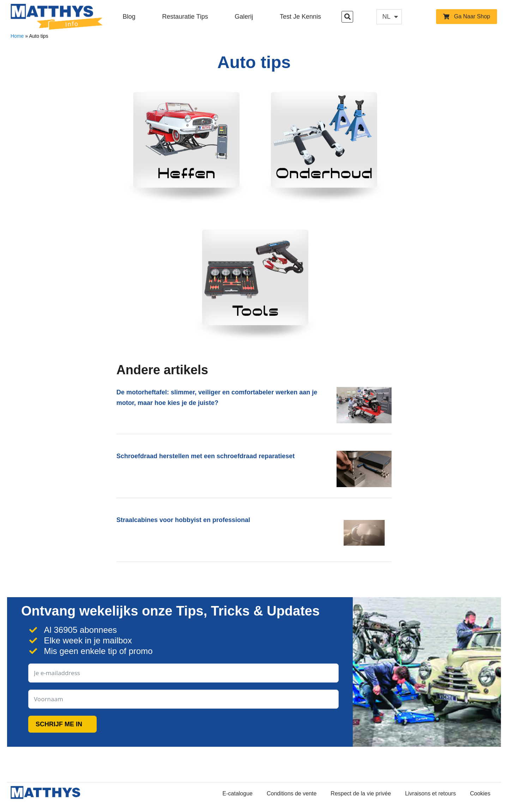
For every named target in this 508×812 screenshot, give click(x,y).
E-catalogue (238, 793)
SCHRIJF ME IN (59, 724)
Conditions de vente (292, 793)
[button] (347, 17)
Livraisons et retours (430, 793)
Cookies (480, 793)
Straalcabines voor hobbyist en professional (183, 520)
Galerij (244, 17)
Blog (129, 17)
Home (17, 36)
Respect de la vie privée (361, 793)
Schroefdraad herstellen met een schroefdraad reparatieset (205, 456)
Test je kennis (300, 17)
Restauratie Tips (185, 17)
